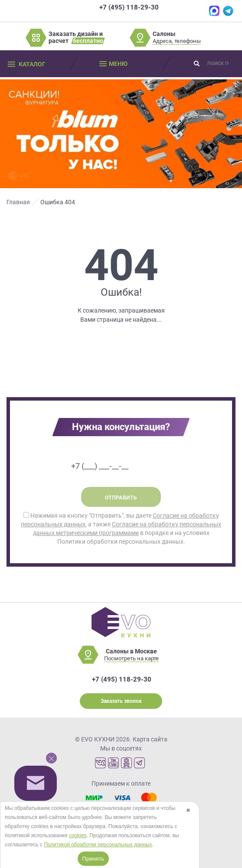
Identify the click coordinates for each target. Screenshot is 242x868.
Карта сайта (150, 739)
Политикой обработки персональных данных (98, 845)
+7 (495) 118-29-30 (129, 7)
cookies (78, 835)
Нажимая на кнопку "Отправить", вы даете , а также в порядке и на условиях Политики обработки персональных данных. (121, 529)
